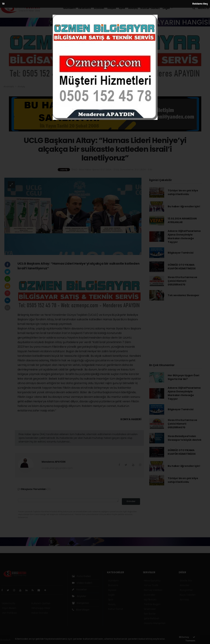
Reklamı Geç (200, 4)
